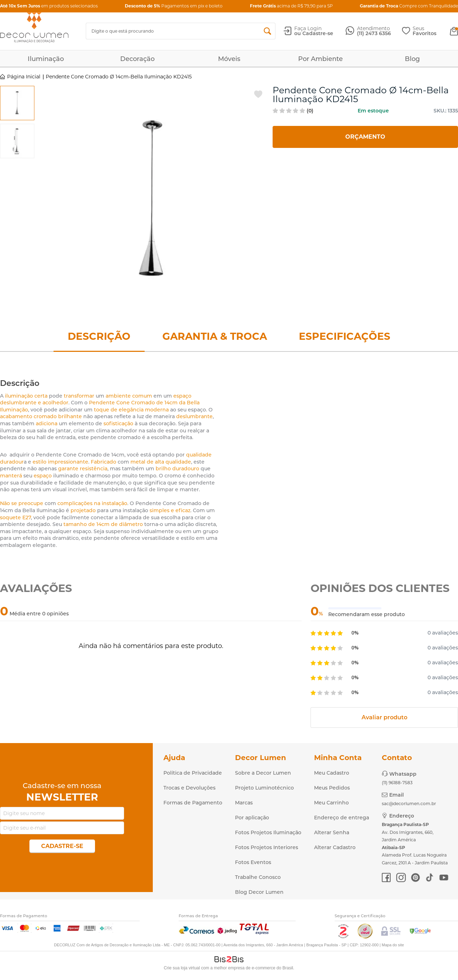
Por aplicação (252, 818)
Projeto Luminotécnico (264, 788)
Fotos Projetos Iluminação (268, 832)
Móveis (229, 59)
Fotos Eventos (253, 862)
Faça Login (308, 28)
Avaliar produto (384, 717)
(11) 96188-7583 (397, 783)
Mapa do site (393, 945)
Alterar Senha (332, 832)
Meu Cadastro (332, 773)
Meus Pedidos (332, 788)
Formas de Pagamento (193, 803)
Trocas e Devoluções (189, 788)
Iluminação (46, 59)
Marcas (244, 803)
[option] (17, 103)
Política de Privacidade (193, 773)
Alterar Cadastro (335, 847)
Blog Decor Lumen (259, 892)
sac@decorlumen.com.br (409, 804)
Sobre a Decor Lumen (263, 773)
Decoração (137, 59)
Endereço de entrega (342, 818)
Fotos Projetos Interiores (267, 847)
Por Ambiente (320, 59)
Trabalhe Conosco (258, 877)
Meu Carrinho (331, 803)
